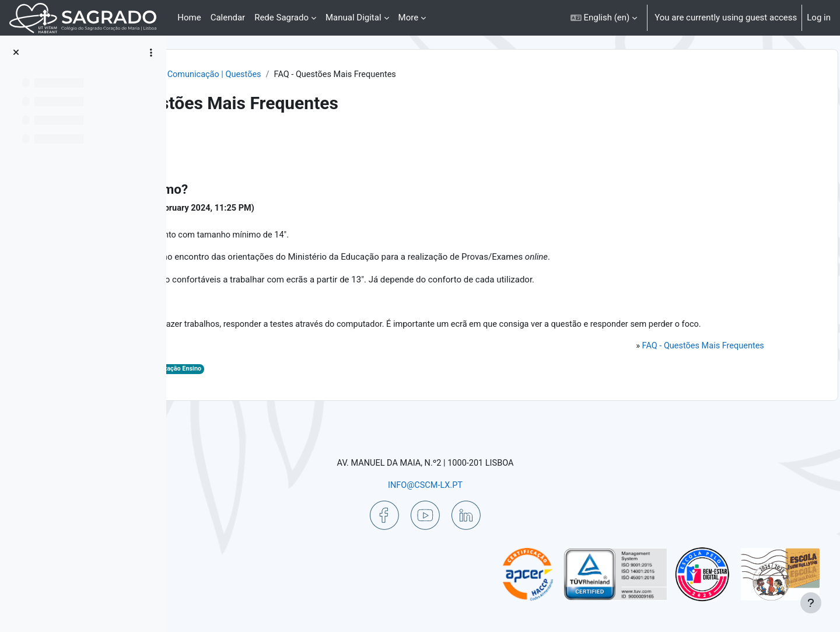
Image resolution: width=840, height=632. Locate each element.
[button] (604, 18)
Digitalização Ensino (335, 385)
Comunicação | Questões (377, 75)
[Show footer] (811, 603)
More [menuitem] (409, 18)
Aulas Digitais (252, 385)
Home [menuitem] (189, 18)
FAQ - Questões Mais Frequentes (689, 362)
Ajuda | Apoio (289, 75)
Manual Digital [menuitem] (353, 18)
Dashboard (230, 75)
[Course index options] (151, 53)
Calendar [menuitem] (228, 18)
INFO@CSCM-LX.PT (494, 484)
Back (207, 143)
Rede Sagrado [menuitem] (281, 18)
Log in (819, 18)
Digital (289, 385)
